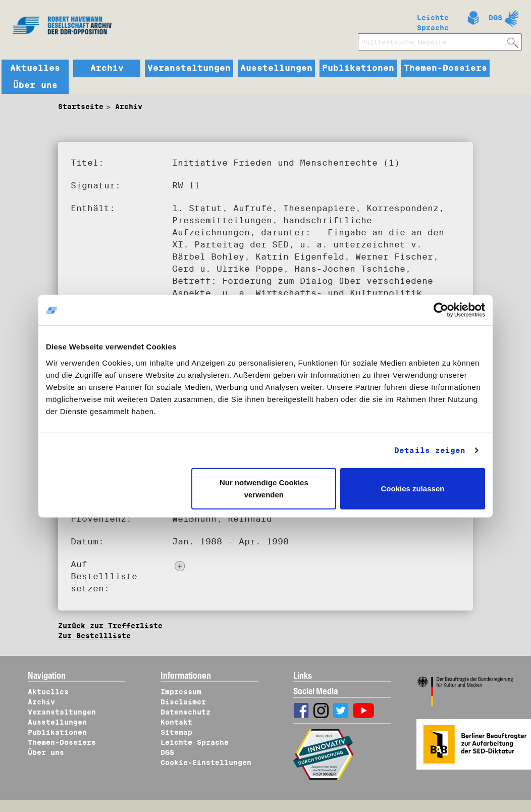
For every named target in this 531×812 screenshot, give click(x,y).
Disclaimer (183, 702)
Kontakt (176, 722)
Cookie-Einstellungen (206, 763)
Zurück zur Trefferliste (110, 626)
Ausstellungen (276, 68)
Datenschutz (185, 712)
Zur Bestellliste (94, 636)
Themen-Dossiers (445, 68)
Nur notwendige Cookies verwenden (264, 488)
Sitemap (176, 732)
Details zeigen (430, 450)
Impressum (181, 692)
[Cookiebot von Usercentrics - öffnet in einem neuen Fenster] (441, 310)
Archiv (107, 68)
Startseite (81, 107)
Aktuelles (35, 68)
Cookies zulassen (413, 488)
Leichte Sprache (433, 21)
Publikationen (358, 68)
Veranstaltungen (189, 68)
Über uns (35, 85)
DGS (495, 18)
